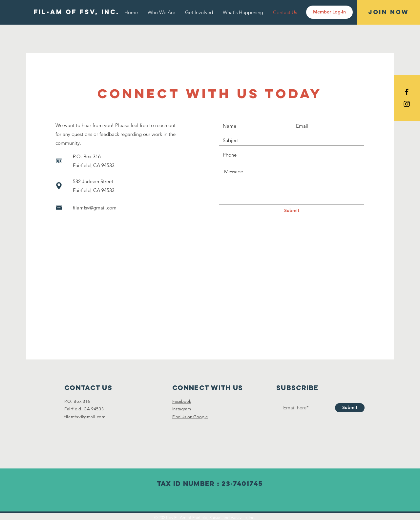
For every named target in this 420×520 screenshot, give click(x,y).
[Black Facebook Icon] (407, 92)
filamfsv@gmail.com (95, 208)
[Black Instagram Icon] (407, 104)
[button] (243, 12)
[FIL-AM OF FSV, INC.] (76, 12)
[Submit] (292, 211)
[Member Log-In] (329, 12)
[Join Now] (388, 12)
